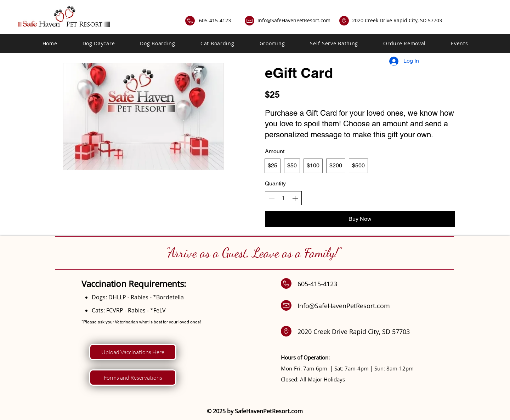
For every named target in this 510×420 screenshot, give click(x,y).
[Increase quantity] (295, 198)
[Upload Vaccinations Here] (133, 352)
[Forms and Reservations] (133, 378)
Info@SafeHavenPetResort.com (294, 20)
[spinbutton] (283, 198)
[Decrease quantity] (272, 198)
